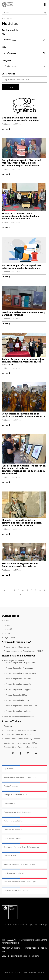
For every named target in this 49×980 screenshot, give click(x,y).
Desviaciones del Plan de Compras (16, 890)
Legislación (8, 629)
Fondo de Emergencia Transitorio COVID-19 (19, 864)
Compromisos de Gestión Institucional (18, 812)
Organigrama (9, 637)
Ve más (6, 129)
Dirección (8, 726)
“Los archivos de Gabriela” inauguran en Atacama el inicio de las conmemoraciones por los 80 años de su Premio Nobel (24, 470)
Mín (4, 34)
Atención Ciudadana (11, 948)
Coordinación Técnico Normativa (17, 734)
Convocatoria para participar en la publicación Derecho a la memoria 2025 (23, 415)
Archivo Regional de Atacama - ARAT (21, 673)
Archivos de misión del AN (17, 642)
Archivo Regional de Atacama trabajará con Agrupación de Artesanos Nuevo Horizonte (23, 362)
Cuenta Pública (9, 803)
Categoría (6, 60)
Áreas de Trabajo (11, 721)
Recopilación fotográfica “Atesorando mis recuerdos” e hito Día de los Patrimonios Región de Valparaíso (22, 163)
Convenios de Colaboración (14, 830)
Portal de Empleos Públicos (14, 821)
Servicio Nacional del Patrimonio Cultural (21, 956)
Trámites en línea (10, 856)
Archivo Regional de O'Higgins (18, 689)
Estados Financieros (11, 786)
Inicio (4, 18)
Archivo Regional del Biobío (17, 700)
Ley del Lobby (9, 769)
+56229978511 (12, 940)
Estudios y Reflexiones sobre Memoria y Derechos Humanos (23, 314)
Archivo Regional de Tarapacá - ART (20, 663)
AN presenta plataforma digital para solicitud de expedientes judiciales (22, 267)
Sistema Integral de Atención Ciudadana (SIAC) (20, 777)
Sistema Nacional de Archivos (19, 656)
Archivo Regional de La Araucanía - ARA (22, 706)
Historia (7, 625)
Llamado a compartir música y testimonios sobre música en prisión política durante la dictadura (22, 523)
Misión (7, 621)
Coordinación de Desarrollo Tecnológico (20, 747)
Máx (4, 47)
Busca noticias (8, 74)
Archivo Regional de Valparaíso (19, 684)
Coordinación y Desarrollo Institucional (20, 730)
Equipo (7, 633)
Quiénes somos (10, 616)
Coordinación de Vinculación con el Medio (21, 743)
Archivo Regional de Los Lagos (18, 711)
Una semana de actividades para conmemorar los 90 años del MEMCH (22, 119)
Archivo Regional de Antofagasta (19, 668)
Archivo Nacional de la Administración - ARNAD (24, 651)
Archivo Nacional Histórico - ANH (18, 647)
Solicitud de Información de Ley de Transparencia (21, 847)
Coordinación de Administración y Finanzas (22, 739)
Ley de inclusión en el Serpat (14, 873)
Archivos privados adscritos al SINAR (19, 717)
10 (20, 595)
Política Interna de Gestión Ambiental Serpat (20, 882)
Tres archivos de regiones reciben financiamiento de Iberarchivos (20, 565)
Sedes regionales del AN (14, 660)
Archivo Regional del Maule (17, 695)
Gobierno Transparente (12, 838)
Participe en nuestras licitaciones (15, 795)
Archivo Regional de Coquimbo (19, 679)
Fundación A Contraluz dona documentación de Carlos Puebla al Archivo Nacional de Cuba (21, 216)
